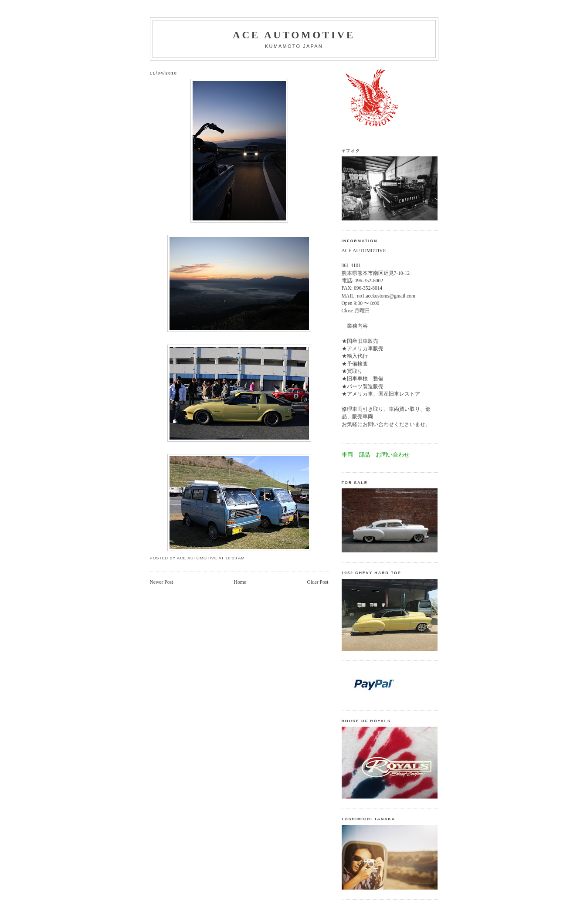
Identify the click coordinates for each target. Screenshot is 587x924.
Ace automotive (294, 35)
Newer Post (162, 582)
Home (240, 582)
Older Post (317, 582)
